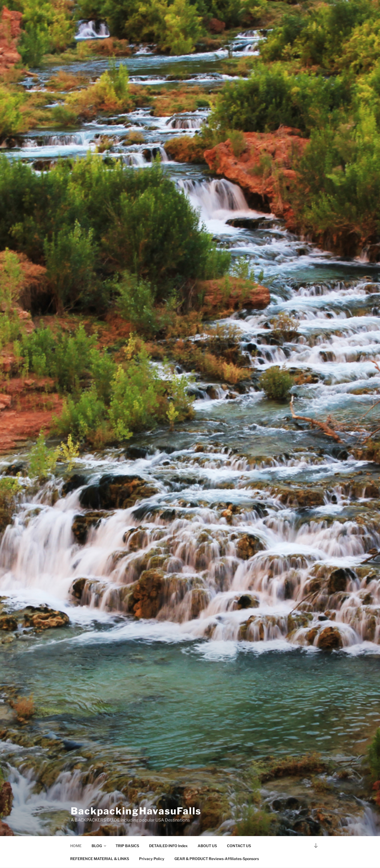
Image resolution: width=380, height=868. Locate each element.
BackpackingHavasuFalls (136, 811)
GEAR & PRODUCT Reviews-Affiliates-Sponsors (217, 859)
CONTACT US (239, 846)
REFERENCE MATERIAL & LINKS (100, 859)
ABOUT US (207, 846)
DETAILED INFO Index (168, 846)
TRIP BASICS (127, 846)
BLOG (99, 846)
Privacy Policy (152, 859)
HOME (76, 846)
